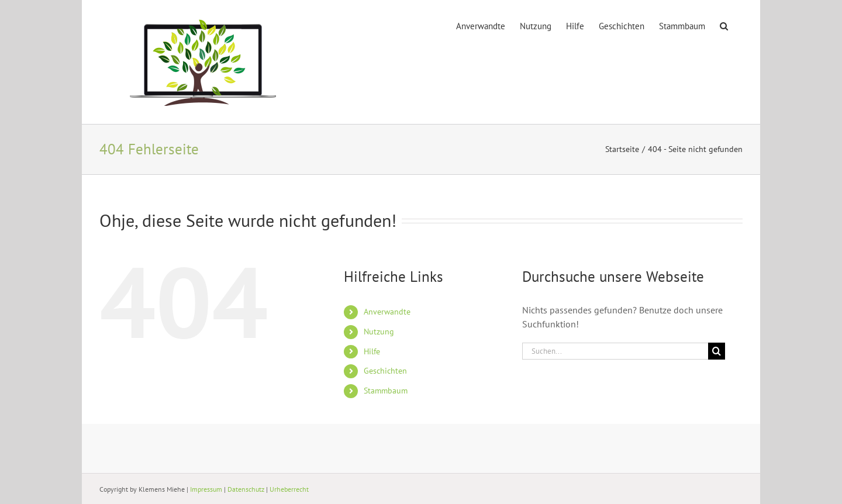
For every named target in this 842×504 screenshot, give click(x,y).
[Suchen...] (615, 351)
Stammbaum (386, 391)
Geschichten (385, 371)
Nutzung (379, 332)
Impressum (206, 489)
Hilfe (372, 351)
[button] (724, 25)
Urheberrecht (289, 489)
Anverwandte (387, 312)
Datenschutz (246, 489)
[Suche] (717, 351)
